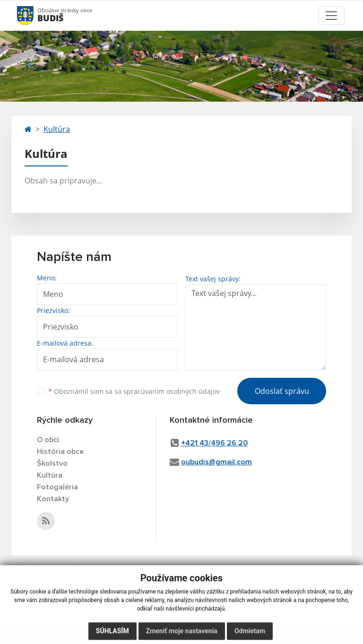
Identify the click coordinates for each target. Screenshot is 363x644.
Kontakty (53, 499)
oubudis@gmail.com (216, 462)
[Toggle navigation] (331, 16)
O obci (48, 440)
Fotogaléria (57, 487)
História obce (60, 452)
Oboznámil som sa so (134, 391)
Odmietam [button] (250, 635)
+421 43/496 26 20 (214, 443)
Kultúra (57, 129)
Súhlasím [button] (112, 635)
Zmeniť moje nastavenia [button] (182, 635)
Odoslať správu (282, 391)
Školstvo (52, 463)
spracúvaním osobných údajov (172, 391)
